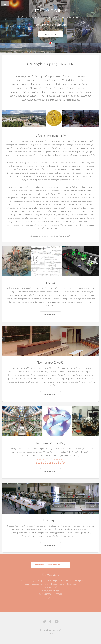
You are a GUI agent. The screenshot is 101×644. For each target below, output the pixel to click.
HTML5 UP (53, 634)
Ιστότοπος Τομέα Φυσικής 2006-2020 (50, 565)
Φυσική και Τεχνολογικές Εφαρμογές (50, 459)
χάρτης (51, 598)
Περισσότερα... (50, 314)
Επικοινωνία (50, 34)
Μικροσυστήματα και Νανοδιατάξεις (50, 462)
